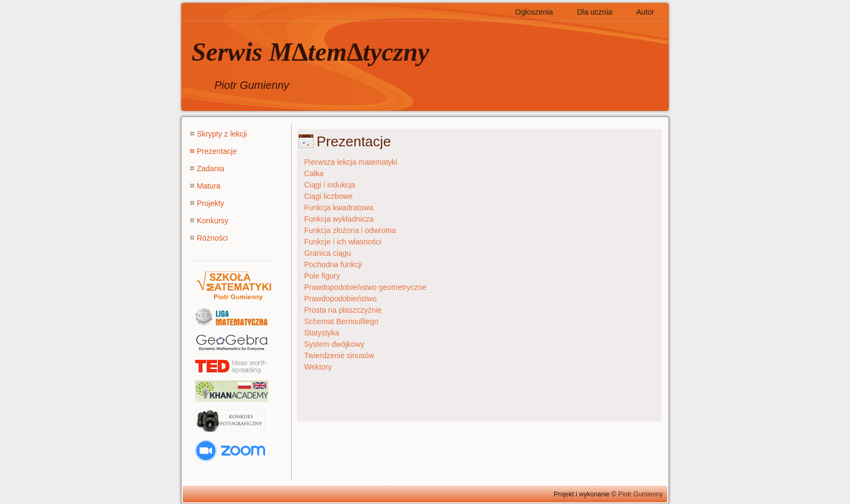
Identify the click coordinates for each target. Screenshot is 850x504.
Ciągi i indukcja (330, 185)
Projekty (211, 203)
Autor (645, 12)
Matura (209, 186)
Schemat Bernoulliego (341, 321)
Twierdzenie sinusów (339, 356)
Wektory (318, 367)
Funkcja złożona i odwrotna (350, 230)
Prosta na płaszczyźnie (343, 310)
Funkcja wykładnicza (339, 219)
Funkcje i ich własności (343, 242)
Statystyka (322, 333)
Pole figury (322, 276)
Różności (212, 238)
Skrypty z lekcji (222, 134)
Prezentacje (217, 151)
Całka (314, 173)
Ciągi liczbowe (328, 196)
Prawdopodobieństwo (340, 299)
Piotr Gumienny (640, 494)
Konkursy (212, 221)
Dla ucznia (594, 12)
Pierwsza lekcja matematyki (351, 162)
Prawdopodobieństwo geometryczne (365, 287)
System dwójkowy (334, 344)
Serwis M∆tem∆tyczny (310, 52)
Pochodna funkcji (333, 264)
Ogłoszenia (534, 12)
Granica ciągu (327, 253)
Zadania (211, 169)
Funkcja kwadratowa (339, 208)
